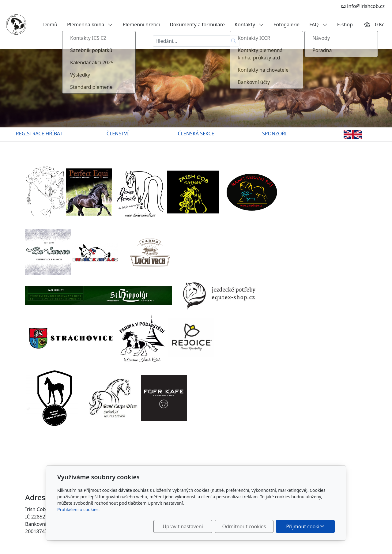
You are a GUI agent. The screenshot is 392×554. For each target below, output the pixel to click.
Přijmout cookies (305, 526)
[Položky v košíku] (367, 24)
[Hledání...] (190, 41)
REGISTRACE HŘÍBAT (39, 134)
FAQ (318, 24)
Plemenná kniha (90, 24)
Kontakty (249, 24)
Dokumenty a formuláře (197, 24)
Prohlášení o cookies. (78, 509)
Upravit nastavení (183, 526)
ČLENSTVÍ (118, 134)
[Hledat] (234, 41)
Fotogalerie (286, 24)
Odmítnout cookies (244, 526)
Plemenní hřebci (141, 24)
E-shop (345, 24)
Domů (50, 24)
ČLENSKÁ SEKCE (196, 134)
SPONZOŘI (274, 134)
